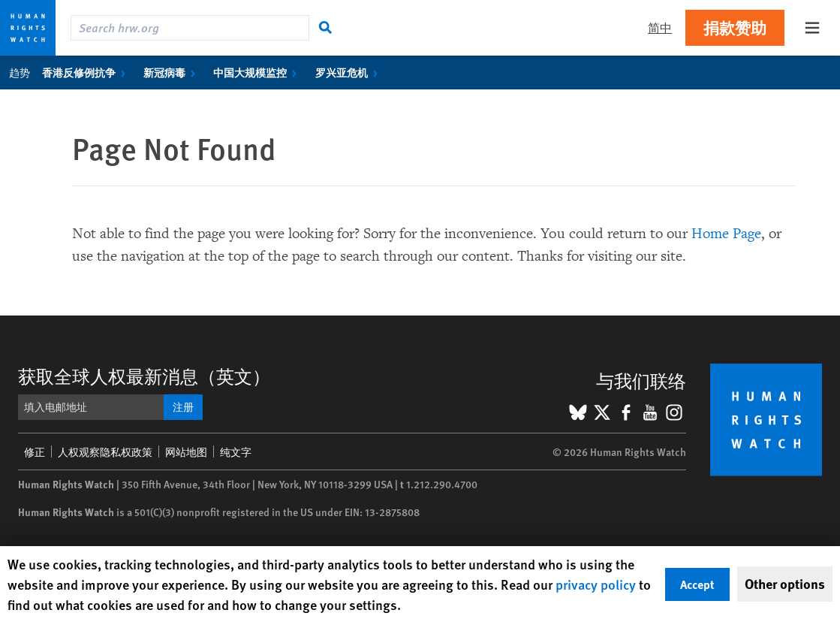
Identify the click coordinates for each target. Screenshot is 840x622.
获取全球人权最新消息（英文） (144, 376)
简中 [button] (660, 27)
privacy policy (596, 584)
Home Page (726, 234)
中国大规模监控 (258, 72)
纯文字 (236, 451)
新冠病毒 (172, 72)
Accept (697, 584)
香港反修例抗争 (87, 72)
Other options (785, 584)
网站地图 (186, 451)
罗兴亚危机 (349, 72)
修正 (35, 451)
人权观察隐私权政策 (105, 451)
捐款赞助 (735, 27)
